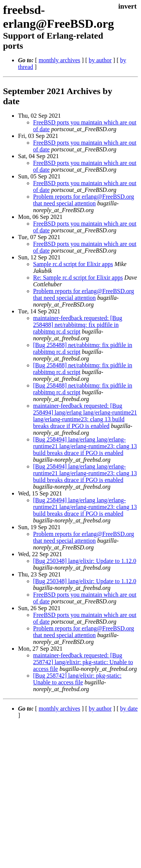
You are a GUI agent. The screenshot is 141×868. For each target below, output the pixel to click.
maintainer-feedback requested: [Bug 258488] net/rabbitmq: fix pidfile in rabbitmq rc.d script (78, 325)
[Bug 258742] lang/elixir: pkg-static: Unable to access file (77, 679)
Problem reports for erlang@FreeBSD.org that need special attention (84, 200)
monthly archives (60, 60)
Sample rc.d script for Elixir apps (73, 264)
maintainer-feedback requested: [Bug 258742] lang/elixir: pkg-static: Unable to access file (83, 662)
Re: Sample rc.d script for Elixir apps (78, 278)
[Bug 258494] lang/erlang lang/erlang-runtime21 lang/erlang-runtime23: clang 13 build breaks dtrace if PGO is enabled (85, 446)
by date (129, 709)
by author (100, 60)
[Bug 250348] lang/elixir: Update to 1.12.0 (85, 561)
